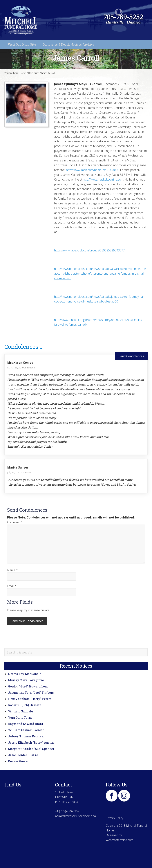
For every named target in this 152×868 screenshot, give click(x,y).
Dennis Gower (18, 761)
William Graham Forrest (26, 730)
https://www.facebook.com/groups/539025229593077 (89, 250)
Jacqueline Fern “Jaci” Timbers (31, 693)
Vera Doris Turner (21, 717)
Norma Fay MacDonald (25, 674)
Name (12, 570)
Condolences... (23, 346)
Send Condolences (131, 356)
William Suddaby (21, 711)
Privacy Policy (114, 818)
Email (12, 586)
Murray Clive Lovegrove (26, 680)
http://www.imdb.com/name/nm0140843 (92, 170)
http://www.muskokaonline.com (103, 179)
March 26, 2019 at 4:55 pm (21, 368)
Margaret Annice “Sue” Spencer (31, 749)
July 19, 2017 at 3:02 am (19, 472)
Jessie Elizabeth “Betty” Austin (31, 742)
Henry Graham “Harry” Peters (30, 699)
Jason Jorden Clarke (23, 755)
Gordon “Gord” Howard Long (28, 686)
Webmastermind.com (120, 840)
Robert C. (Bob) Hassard (25, 705)
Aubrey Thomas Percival (26, 736)
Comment (15, 522)
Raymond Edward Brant (26, 724)
